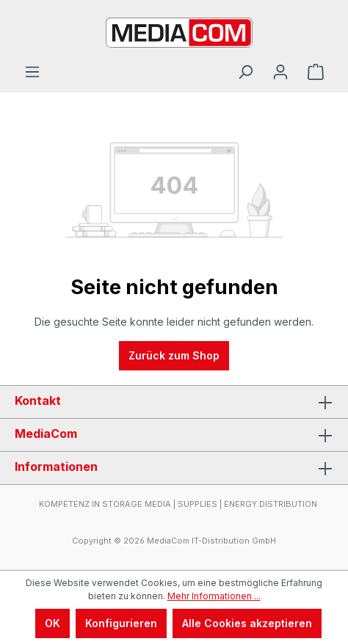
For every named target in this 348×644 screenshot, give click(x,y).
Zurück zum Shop (174, 355)
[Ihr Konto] (280, 72)
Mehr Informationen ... (214, 596)
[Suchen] (245, 72)
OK (52, 623)
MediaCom (46, 433)
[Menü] (32, 72)
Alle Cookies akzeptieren (247, 623)
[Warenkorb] (316, 72)
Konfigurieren (121, 623)
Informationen (56, 466)
